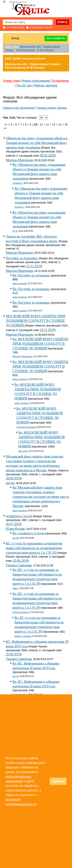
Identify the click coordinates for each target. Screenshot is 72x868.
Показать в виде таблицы (52, 108)
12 (47, 124)
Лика (15, 588)
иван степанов (20, 283)
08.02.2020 (47, 155)
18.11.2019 (47, 330)
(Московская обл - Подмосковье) (40, 47)
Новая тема (11, 81)
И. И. (15, 231)
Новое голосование (36, 81)
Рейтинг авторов (46, 85)
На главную (56, 38)
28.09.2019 (13, 478)
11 (41, 124)
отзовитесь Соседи (19, 516)
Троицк (9, 50)
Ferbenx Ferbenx (21, 612)
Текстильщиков (25, 50)
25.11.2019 (34, 266)
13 (54, 124)
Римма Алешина (23, 636)
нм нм (10, 483)
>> (5, 128)
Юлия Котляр (15, 529)
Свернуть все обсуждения (19, 108)
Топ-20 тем (24, 85)
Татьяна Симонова (19, 565)
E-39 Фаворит (46, 50)
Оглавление (60, 81)
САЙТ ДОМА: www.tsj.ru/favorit (25, 59)
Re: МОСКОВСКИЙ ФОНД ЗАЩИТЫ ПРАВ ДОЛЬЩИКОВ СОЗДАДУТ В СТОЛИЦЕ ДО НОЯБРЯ (40, 344)
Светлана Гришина (26, 427)
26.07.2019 (13, 524)
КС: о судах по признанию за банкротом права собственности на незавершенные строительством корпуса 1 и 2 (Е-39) (34, 548)
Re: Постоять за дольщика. (31, 275)
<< (6, 124)
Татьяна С (18, 183)
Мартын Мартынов (19, 160)
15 (66, 124)
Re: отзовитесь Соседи (28, 533)
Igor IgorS (23, 451)
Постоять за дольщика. (22, 258)
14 (60, 124)
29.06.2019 (20, 561)
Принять (58, 781)
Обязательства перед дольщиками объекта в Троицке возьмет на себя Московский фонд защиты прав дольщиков (37, 143)
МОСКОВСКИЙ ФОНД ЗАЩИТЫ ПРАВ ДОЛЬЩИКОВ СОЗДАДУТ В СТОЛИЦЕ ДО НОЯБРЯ (36, 321)
